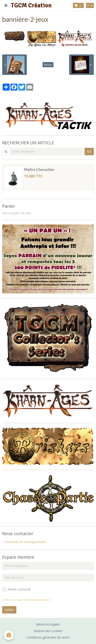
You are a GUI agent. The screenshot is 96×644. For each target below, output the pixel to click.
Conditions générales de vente (48, 637)
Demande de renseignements (25, 542)
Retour (48, 65)
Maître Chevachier (39, 169)
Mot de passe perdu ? (38, 600)
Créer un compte (12, 600)
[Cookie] (9, 635)
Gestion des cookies (48, 631)
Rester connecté (16, 589)
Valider (9, 610)
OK (89, 151)
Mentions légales (48, 624)
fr (88, 5)
